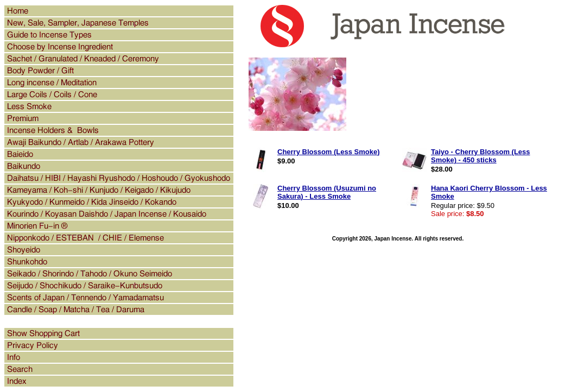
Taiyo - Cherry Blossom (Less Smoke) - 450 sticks (481, 156)
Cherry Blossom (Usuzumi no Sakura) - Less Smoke (327, 192)
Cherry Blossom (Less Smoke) (329, 152)
